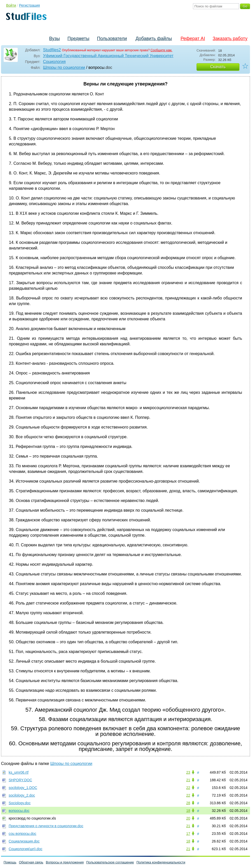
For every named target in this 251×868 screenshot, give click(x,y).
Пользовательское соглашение (110, 862)
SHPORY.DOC (20, 780)
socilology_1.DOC (23, 788)
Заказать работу (230, 39)
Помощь (10, 862)
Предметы (78, 39)
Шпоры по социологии (64, 67)
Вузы (54, 39)
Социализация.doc (24, 841)
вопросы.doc (19, 811)
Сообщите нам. (161, 50)
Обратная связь (31, 862)
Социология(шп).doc (25, 849)
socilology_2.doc (22, 795)
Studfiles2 (52, 50)
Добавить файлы (154, 39)
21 (188, 780)
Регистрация (30, 5)
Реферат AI (193, 39)
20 (188, 818)
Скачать (218, 67)
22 (188, 788)
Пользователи (112, 39)
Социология (54, 62)
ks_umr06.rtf (19, 772)
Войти (11, 5)
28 (188, 803)
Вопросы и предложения (65, 862)
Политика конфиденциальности (161, 862)
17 (188, 834)
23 (188, 772)
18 (188, 811)
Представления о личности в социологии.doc (46, 826)
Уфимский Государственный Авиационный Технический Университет (108, 56)
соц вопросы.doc (23, 834)
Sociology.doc (20, 803)
